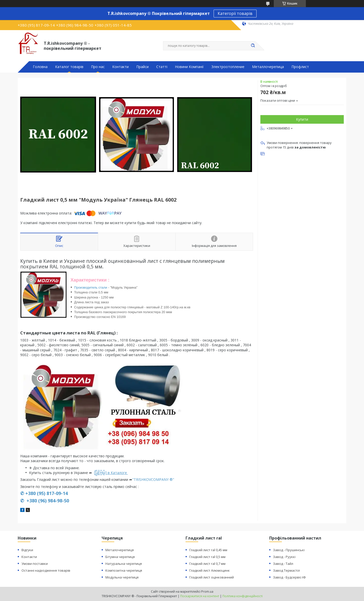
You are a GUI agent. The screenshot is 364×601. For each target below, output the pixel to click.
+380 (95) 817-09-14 (47, 493)
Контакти (120, 67)
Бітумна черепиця (120, 557)
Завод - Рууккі (284, 557)
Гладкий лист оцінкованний (212, 577)
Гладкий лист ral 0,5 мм (207, 557)
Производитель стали (91, 287)
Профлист (300, 67)
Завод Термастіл (286, 570)
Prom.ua (207, 592)
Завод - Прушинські (289, 550)
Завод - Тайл (283, 564)
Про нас (98, 67)
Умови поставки (35, 564)
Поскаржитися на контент (200, 596)
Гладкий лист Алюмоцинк (210, 570)
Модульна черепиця (122, 577)
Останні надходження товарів (46, 570)
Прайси (142, 67)
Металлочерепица (268, 67)
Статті (162, 67)
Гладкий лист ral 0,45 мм (208, 550)
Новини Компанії (189, 67)
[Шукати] (253, 46)
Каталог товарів (69, 67)
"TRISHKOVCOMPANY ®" (153, 479)
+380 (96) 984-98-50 (47, 501)
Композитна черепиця (124, 570)
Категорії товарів (235, 13)
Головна (40, 67)
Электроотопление (228, 67)
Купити (302, 119)
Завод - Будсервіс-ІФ (289, 577)
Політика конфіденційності (243, 596)
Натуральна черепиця (124, 564)
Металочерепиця (120, 550)
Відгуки (27, 550)
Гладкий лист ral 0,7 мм (207, 564)
